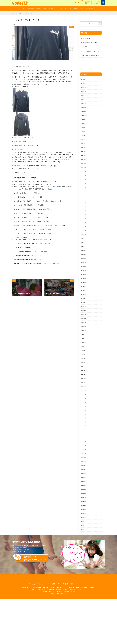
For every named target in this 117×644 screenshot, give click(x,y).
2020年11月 (84, 354)
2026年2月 (84, 88)
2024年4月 (84, 181)
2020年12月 (84, 350)
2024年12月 (84, 147)
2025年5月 (84, 126)
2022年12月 (84, 249)
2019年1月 (84, 447)
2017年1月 (84, 549)
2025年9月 (84, 109)
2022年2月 (84, 291)
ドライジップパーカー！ (29, 13)
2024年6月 (84, 173)
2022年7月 (84, 270)
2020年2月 (84, 392)
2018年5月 (84, 481)
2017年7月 (84, 523)
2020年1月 (84, 397)
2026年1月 (84, 92)
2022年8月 (84, 266)
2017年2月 (84, 544)
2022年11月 (84, 253)
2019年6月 (84, 426)
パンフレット (36, 252)
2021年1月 (84, 346)
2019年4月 (84, 435)
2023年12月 (84, 198)
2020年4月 (84, 384)
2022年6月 (84, 274)
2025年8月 (84, 113)
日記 (20, 13)
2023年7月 (84, 219)
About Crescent (89, 9)
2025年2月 (84, 139)
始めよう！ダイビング (33, 9)
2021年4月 (84, 333)
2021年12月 (84, 299)
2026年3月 (84, 84)
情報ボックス (77, 9)
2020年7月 (84, 371)
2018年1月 (84, 498)
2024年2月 (84, 190)
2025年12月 (84, 97)
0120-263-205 (85, 65)
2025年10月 (84, 105)
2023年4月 (84, 232)
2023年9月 (84, 211)
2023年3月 (84, 236)
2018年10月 (84, 460)
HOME (15, 13)
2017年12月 (84, 502)
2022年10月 (84, 257)
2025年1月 (84, 143)
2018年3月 (84, 490)
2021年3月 (84, 337)
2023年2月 (84, 240)
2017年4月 (84, 536)
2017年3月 (84, 540)
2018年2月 (84, 494)
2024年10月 (84, 156)
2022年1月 (84, 295)
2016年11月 (84, 557)
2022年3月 (84, 287)
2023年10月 (84, 206)
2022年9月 (84, 261)
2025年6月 (84, 122)
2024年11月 (84, 152)
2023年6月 (84, 223)
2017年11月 (84, 506)
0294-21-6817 (94, 3)
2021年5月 (84, 329)
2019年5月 (84, 430)
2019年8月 (84, 418)
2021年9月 (84, 312)
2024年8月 (84, 164)
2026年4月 (84, 80)
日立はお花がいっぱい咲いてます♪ (90, 55)
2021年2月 (84, 342)
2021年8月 (84, 316)
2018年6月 (84, 477)
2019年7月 (84, 422)
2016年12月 (84, 553)
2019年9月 (84, 414)
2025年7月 (84, 118)
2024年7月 (84, 168)
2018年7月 (84, 473)
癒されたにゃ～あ (86, 38)
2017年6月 (84, 528)
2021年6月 (84, 325)
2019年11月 (84, 405)
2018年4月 (84, 485)
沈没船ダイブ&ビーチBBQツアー (90, 43)
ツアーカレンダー (55, 186)
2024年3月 (84, 185)
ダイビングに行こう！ (64, 9)
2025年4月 (84, 130)
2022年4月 (84, 283)
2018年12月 (84, 452)
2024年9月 (84, 160)
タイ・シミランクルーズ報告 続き (90, 51)
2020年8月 (84, 367)
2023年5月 (84, 228)
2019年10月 (84, 409)
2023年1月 (84, 244)
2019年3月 (84, 439)
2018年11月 (84, 456)
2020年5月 (84, 380)
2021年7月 (84, 321)
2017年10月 (84, 511)
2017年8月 (84, 519)
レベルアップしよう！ (49, 9)
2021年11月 (84, 304)
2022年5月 (84, 278)
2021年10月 (84, 308)
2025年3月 (84, 135)
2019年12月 (84, 401)
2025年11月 (84, 101)
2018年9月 (84, 464)
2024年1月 (84, 194)
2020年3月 (84, 388)
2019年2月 (84, 443)
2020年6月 (84, 375)
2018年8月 (84, 468)
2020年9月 (84, 363)
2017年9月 (84, 515)
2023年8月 (84, 215)
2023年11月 (84, 202)
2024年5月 (84, 177)
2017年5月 (84, 532)
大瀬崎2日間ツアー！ (87, 47)
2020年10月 (84, 359)
